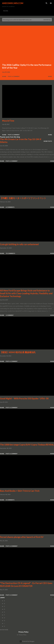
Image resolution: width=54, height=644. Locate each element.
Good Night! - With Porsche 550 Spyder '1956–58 (24, 398)
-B (4, 604)
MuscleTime (8, 121)
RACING (6, 11)
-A (4, 601)
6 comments (10, 207)
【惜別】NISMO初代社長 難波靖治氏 (18, 352)
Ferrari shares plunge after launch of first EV (22, 537)
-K (4, 626)
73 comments (10, 253)
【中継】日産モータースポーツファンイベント (23, 198)
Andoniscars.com (13, 3)
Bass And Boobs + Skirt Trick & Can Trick (20, 491)
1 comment (10, 315)
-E (4, 612)
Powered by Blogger (27, 641)
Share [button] (4, 76)
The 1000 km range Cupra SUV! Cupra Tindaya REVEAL (27, 445)
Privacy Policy (22, 635)
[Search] (46, 3)
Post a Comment (14, 76)
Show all (47, 20)
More (50, 76)
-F (4, 615)
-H (4, 621)
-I (4, 623)
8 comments (10, 500)
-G (4, 618)
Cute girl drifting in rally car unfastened (19, 244)
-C (4, 606)
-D (4, 609)
